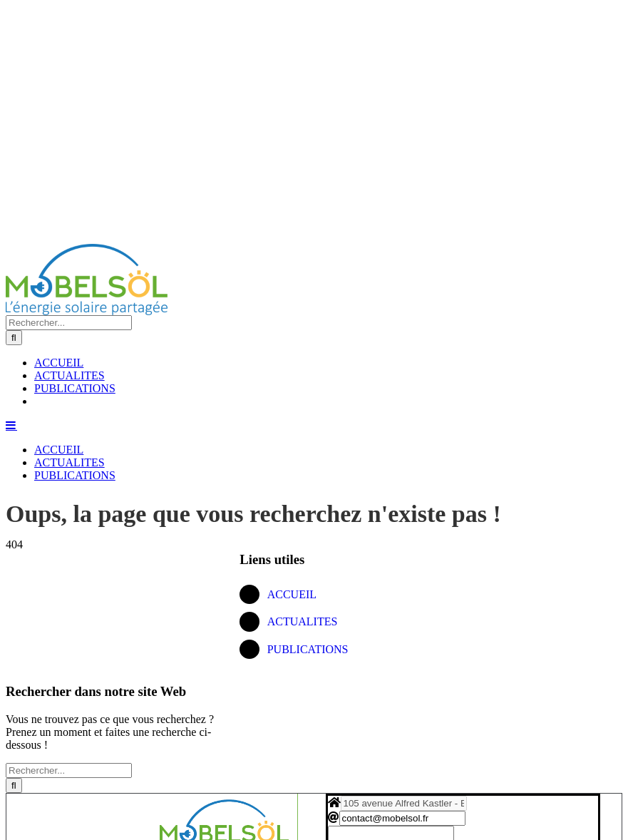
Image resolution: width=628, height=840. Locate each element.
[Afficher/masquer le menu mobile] (11, 425)
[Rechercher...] (69, 323)
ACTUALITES (303, 621)
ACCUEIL (292, 594)
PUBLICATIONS (308, 649)
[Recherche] (14, 338)
